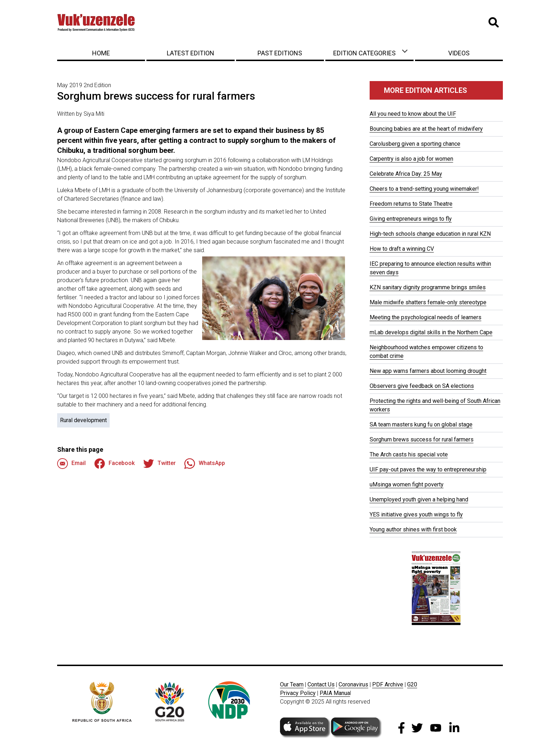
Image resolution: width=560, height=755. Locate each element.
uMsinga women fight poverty (407, 484)
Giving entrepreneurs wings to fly (411, 219)
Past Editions (280, 53)
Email (71, 464)
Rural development (83, 420)
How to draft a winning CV (402, 249)
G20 (412, 684)
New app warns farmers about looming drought (428, 371)
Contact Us (321, 684)
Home (101, 53)
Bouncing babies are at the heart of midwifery (426, 129)
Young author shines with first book (413, 529)
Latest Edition (191, 53)
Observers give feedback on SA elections (422, 386)
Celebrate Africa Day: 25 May (406, 174)
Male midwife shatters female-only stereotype (428, 302)
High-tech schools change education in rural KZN (430, 234)
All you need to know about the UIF (413, 114)
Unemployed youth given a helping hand (419, 499)
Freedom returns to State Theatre (411, 204)
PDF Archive (388, 684)
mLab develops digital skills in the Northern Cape (431, 332)
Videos (459, 53)
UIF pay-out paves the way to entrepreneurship (428, 469)
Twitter (159, 464)
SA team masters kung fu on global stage (421, 424)
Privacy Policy (298, 693)
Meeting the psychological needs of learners (426, 317)
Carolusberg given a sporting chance (415, 144)
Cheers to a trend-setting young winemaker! (424, 189)
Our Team (292, 684)
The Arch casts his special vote (409, 454)
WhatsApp (205, 464)
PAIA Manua (335, 693)
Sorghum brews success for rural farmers (422, 439)
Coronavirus (353, 684)
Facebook (114, 464)
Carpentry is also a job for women (411, 159)
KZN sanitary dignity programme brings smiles (428, 287)
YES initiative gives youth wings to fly (416, 514)
